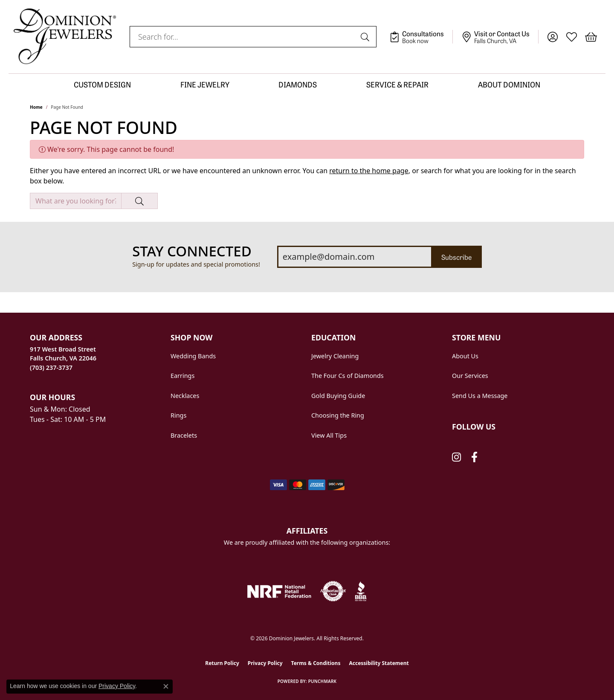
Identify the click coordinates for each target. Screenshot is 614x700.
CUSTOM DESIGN (102, 84)
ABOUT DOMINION (509, 84)
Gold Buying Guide (338, 396)
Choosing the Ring (338, 415)
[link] (421, 37)
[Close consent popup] (166, 686)
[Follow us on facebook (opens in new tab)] (474, 457)
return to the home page (369, 171)
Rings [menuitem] (178, 415)
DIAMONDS (298, 84)
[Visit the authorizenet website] (333, 591)
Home (36, 107)
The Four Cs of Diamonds (348, 376)
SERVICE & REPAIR (397, 84)
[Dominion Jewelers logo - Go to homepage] (65, 37)
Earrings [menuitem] (182, 376)
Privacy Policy (265, 663)
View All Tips (329, 435)
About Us (465, 356)
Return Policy (222, 663)
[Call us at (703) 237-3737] (51, 367)
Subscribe (456, 257)
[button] (552, 37)
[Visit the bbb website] (361, 591)
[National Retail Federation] (279, 591)
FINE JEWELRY (205, 84)
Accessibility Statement (379, 663)
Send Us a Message (480, 396)
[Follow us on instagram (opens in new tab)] (456, 457)
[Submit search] (366, 37)
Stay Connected (192, 251)
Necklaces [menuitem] (185, 396)
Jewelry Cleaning (335, 356)
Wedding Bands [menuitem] (193, 356)
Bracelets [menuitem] (184, 435)
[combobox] (243, 37)
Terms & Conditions (316, 663)
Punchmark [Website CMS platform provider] (323, 681)
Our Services (470, 376)
